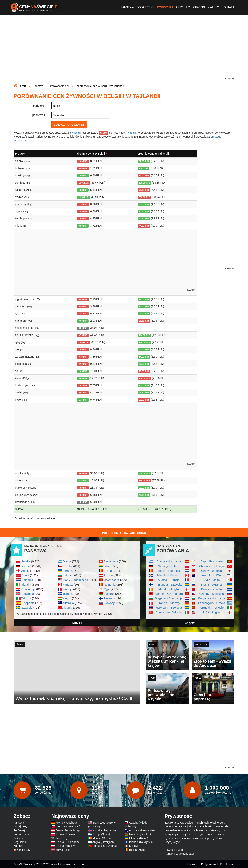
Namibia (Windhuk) (141, 834)
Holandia (27, 580)
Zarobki (199, 7)
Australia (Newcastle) (142, 830)
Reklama (19, 838)
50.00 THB (144, 321)
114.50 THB (144, 335)
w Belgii (76, 133)
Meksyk (134, 846)
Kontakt (228, 7)
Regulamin (20, 842)
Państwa (127, 7)
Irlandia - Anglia (169, 589)
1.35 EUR (83, 400)
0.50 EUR (83, 299)
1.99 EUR (83, 350)
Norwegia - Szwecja (169, 608)
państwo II (39, 115)
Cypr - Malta (212, 580)
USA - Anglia (212, 612)
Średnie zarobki (23, 834)
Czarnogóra (111, 580)
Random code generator (179, 854)
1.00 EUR (83, 219)
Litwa (107, 566)
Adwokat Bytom (174, 850)
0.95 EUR (83, 393)
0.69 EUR (83, 321)
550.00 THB (144, 197)
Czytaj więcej (173, 842)
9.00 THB (143, 168)
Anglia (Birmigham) (104, 842)
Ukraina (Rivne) (139, 838)
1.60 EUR (83, 176)
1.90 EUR (83, 204)
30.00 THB (144, 307)
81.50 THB (144, 488)
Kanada (68, 584)
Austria (108, 575)
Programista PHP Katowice (217, 864)
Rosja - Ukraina (212, 584)
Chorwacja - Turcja (212, 566)
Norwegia (28, 594)
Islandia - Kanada (169, 575)
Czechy (67, 566)
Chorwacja (28, 589)
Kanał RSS (23, 850)
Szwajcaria (111, 561)
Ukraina (68, 571)
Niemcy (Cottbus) (66, 823)
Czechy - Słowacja (212, 594)
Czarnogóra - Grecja (211, 603)
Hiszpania (28, 603)
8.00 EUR (83, 328)
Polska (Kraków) (66, 846)
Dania (25, 575)
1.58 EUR (83, 211)
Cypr (107, 589)
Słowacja (110, 603)
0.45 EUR (83, 168)
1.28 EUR (83, 190)
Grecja (67, 561)
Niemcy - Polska (169, 566)
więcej (77, 623)
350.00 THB (144, 481)
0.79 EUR (83, 357)
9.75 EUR (83, 335)
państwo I (39, 106)
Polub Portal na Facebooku (124, 533)
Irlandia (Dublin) (102, 838)
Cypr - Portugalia (211, 561)
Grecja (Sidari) (101, 834)
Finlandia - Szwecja (169, 584)
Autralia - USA (212, 575)
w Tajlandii (130, 133)
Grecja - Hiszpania (169, 561)
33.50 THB (144, 364)
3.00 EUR (83, 378)
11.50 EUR (84, 197)
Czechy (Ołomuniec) (68, 826)
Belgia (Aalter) (138, 850)
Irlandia (26, 584)
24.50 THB (144, 211)
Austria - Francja (169, 580)
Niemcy (26, 566)
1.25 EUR (83, 314)
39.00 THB (144, 204)
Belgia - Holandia (169, 571)
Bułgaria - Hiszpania (212, 598)
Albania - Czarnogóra (169, 594)
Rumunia (110, 584)
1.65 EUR (83, 371)
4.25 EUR (83, 481)
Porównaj (165, 7)
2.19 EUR (83, 364)
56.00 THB (144, 400)
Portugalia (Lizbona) (105, 846)
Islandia (68, 594)
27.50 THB (144, 219)
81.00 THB (144, 176)
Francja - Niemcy (169, 603)
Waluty (213, 7)
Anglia (25, 571)
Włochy (26, 598)
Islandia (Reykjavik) (141, 842)
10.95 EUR (84, 183)
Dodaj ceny (146, 7)
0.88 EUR (83, 226)
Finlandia (110, 598)
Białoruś (109, 594)
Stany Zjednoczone (75, 580)
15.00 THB (144, 299)
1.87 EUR (83, 385)
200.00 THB (144, 378)
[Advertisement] (124, 50)
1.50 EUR (83, 495)
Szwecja (27, 608)
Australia (68, 603)
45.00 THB (144, 495)
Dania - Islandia (211, 589)
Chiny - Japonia (211, 571)
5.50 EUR (83, 488)
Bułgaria (68, 575)
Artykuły (183, 7)
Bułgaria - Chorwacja (169, 598)
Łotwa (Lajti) (63, 850)
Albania (67, 608)
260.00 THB (144, 342)
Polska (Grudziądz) (67, 842)
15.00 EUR (84, 342)
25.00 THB (144, 314)
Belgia (108, 571)
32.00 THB (144, 161)
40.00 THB (144, 350)
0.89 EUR (83, 307)
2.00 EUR (83, 161)
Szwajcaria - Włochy (169, 612)
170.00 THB (144, 183)
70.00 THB (144, 190)
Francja (67, 589)
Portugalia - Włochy (211, 608)
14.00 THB (144, 357)
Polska (26, 561)
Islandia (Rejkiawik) (104, 830)
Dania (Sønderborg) (68, 830)
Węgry (67, 598)
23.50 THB (144, 393)
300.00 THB (144, 473)
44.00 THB (144, 226)
